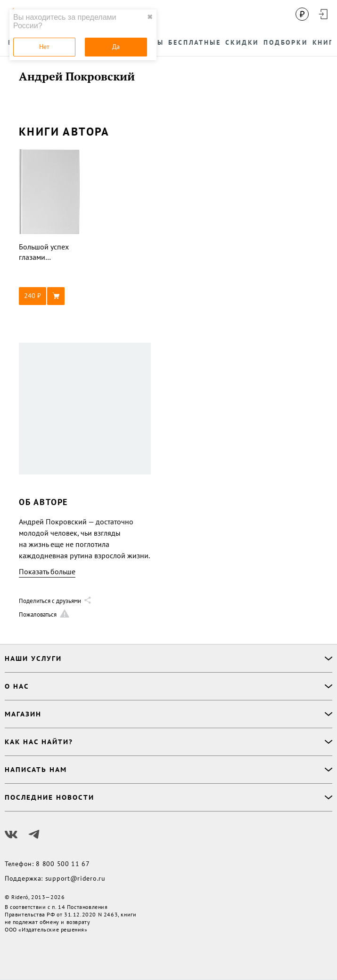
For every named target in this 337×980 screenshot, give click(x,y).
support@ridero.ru (75, 878)
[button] (49, 296)
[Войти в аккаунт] (323, 14)
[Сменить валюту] (302, 14)
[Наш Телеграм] (34, 835)
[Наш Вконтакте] (11, 835)
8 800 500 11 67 (63, 864)
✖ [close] (150, 17)
